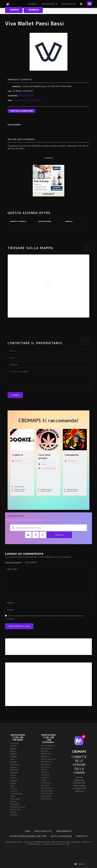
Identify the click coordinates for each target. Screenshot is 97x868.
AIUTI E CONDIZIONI (61, 845)
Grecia (13, 786)
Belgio (13, 760)
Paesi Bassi (15, 807)
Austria (13, 757)
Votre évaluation (14, 571)
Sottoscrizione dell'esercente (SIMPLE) (27, 707)
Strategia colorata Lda (56, 853)
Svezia (13, 821)
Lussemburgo (16, 802)
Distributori (46, 775)
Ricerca (59, 543)
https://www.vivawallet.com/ (27, 109)
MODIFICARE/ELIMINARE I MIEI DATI (28, 845)
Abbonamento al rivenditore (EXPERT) (27, 700)
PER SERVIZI (67, 8)
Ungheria (14, 789)
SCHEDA (51, 8)
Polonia (13, 810)
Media (44, 789)
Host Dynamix (73, 850)
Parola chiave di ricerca (13, 536)
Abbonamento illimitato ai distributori (26, 680)
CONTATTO (82, 845)
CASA (27, 840)
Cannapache (73, 469)
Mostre (44, 778)
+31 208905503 (27, 104)
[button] (12, 512)
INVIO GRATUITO (43, 840)
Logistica (45, 786)
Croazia (13, 770)
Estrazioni (19, 495)
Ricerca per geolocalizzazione (43, 543)
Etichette (45, 781)
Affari (10, 656)
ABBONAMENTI (64, 840)
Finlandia (14, 781)
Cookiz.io (19, 469)
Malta (13, 805)
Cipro (12, 768)
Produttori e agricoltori (20, 499)
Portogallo (15, 813)
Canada (13, 765)
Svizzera (14, 823)
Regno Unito (16, 818)
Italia (12, 794)
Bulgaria (14, 762)
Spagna (13, 776)
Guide (10, 659)
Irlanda (13, 792)
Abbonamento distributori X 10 (23, 693)
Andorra (14, 754)
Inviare (15, 403)
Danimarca (15, 773)
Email (10, 619)
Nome (10, 612)
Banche (44, 759)
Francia (13, 784)
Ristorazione (46, 807)
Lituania (14, 799)
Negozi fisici (46, 762)
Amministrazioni (48, 754)
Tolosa (44, 473)
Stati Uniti (14, 778)
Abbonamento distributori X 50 (23, 687)
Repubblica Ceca (17, 815)
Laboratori (45, 783)
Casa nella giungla (48, 477)
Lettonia (14, 797)
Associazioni (46, 757)
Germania (14, 752)
